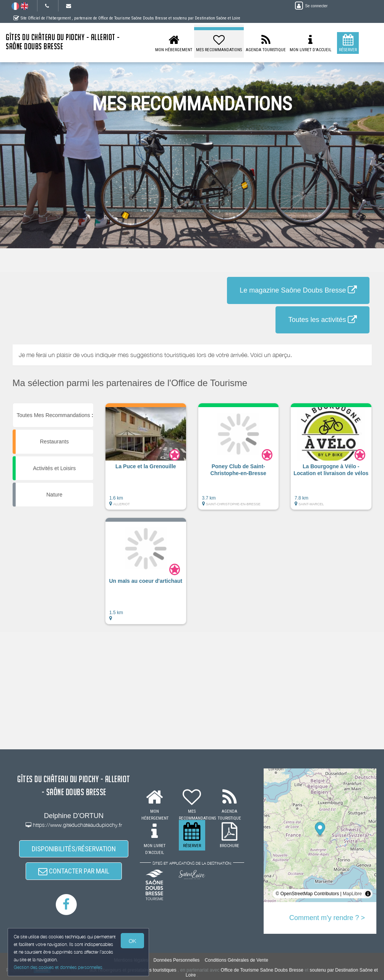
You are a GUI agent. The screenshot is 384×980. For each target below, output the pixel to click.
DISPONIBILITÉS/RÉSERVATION (74, 849)
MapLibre (352, 894)
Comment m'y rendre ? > (327, 918)
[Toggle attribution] (368, 894)
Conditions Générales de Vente (237, 960)
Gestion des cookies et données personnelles (58, 967)
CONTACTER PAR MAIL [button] (74, 871)
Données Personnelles (177, 960)
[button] (146, 460)
